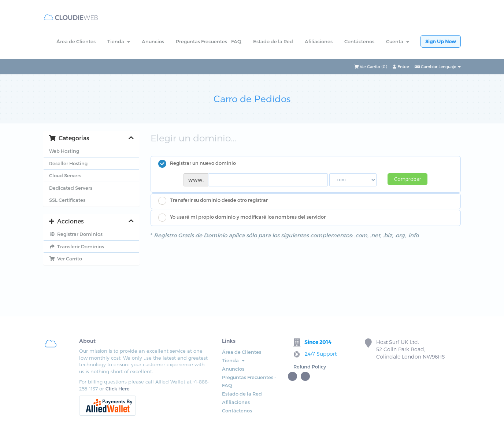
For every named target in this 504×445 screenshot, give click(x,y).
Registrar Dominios (76, 234)
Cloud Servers (65, 175)
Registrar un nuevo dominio (197, 164)
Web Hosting (64, 151)
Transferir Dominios (77, 246)
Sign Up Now (441, 41)
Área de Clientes (76, 41)
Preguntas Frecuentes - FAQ (209, 41)
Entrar (401, 66)
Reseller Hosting (68, 163)
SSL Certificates (67, 200)
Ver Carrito (66, 259)
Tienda (119, 41)
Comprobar (408, 179)
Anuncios (153, 41)
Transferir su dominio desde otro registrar (213, 201)
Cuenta (398, 41)
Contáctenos (359, 41)
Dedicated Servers (71, 188)
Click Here (118, 389)
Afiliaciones (319, 41)
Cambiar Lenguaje (438, 66)
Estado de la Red (273, 41)
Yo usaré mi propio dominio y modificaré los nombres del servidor (242, 218)
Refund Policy (310, 367)
